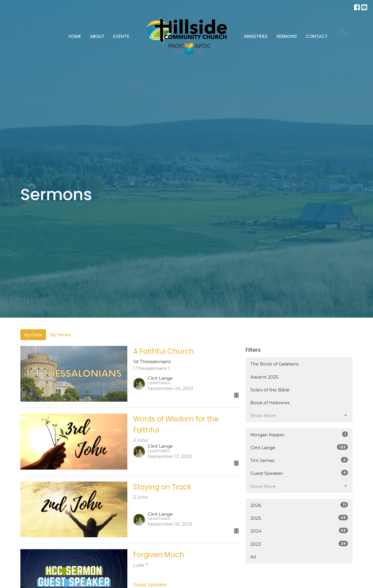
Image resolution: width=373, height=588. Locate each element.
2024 (299, 531)
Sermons (287, 36)
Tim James (299, 460)
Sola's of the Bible (270, 390)
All (253, 557)
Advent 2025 (264, 377)
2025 (299, 518)
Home (75, 36)
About (97, 36)
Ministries (256, 36)
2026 (299, 505)
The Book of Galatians (274, 364)
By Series (61, 335)
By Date (33, 335)
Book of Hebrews (270, 403)
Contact (317, 36)
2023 (299, 544)
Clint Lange (299, 447)
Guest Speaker (299, 473)
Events (121, 36)
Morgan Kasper (299, 434)
